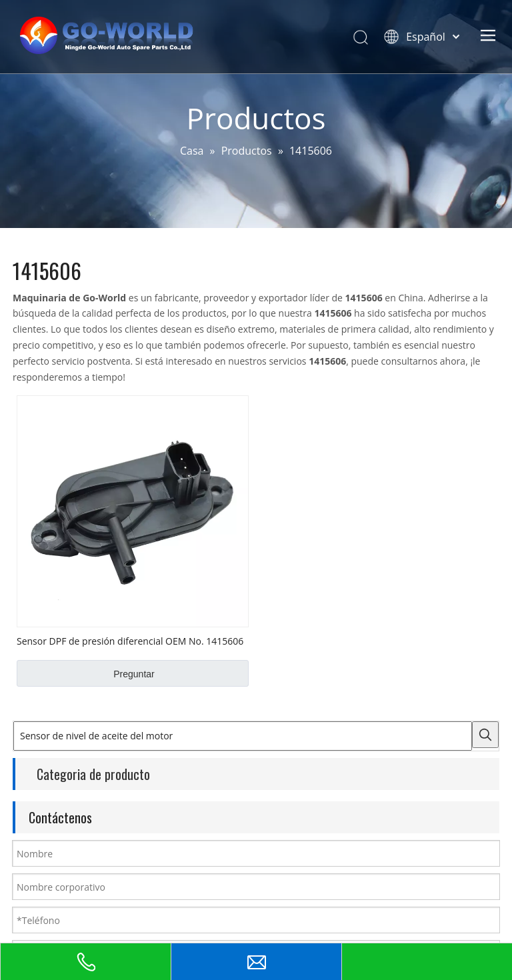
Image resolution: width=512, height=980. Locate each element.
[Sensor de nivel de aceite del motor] (243, 736)
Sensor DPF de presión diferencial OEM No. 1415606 (130, 641)
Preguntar (134, 674)
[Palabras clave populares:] (485, 735)
